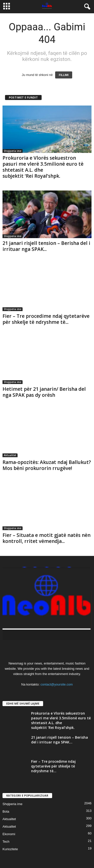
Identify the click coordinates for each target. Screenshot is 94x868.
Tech (6, 842)
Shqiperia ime (13, 151)
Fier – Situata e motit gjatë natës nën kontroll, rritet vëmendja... (46, 538)
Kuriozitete (10, 849)
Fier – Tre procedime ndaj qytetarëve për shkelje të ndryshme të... (46, 319)
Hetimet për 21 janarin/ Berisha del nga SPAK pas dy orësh (44, 392)
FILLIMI (64, 75)
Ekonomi (9, 834)
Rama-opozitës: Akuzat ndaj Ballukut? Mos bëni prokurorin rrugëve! (47, 465)
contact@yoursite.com (57, 684)
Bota (6, 811)
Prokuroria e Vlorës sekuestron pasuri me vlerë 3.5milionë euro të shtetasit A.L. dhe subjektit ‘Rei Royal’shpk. (43, 167)
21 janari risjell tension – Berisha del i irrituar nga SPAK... (46, 246)
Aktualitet (10, 455)
